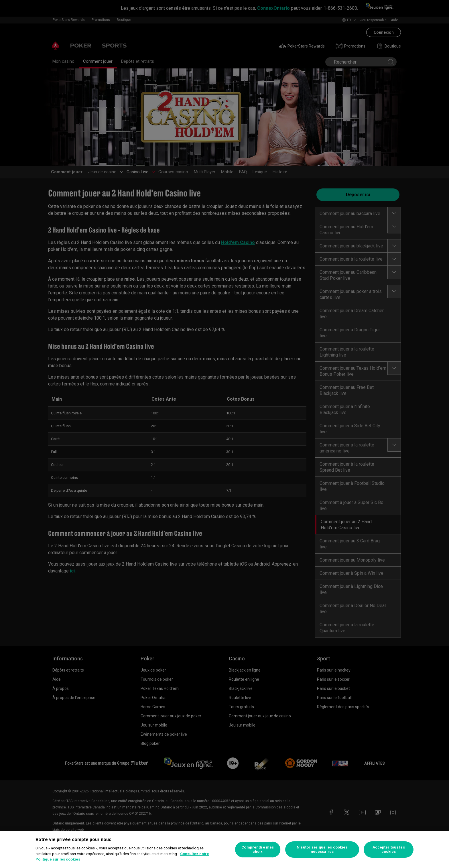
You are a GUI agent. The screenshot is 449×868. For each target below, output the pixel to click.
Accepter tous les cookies (389, 850)
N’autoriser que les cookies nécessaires (322, 850)
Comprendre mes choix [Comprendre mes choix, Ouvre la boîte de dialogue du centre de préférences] (258, 850)
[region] (224, 850)
